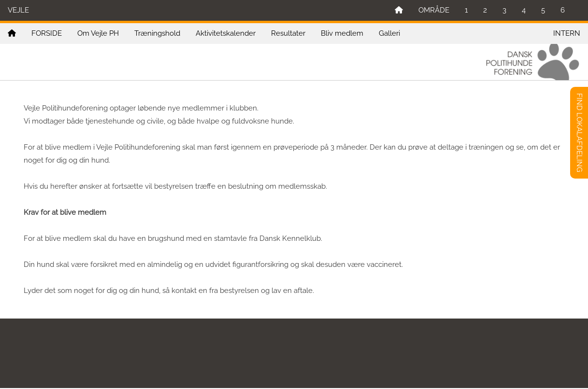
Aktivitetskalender (226, 33)
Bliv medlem (342, 33)
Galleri (389, 33)
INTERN (567, 33)
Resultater (288, 33)
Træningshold (157, 33)
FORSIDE (47, 33)
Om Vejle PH (98, 33)
